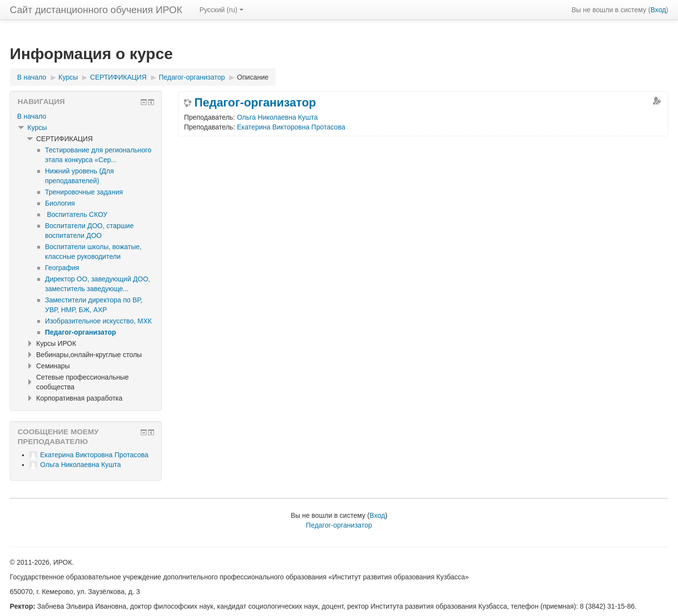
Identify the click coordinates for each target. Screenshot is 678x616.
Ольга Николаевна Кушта (277, 117)
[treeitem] (86, 116)
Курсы (37, 127)
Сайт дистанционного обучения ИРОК (96, 10)
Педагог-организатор (255, 103)
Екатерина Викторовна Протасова (291, 127)
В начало (32, 116)
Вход (658, 10)
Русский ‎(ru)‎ (221, 10)
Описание (253, 77)
